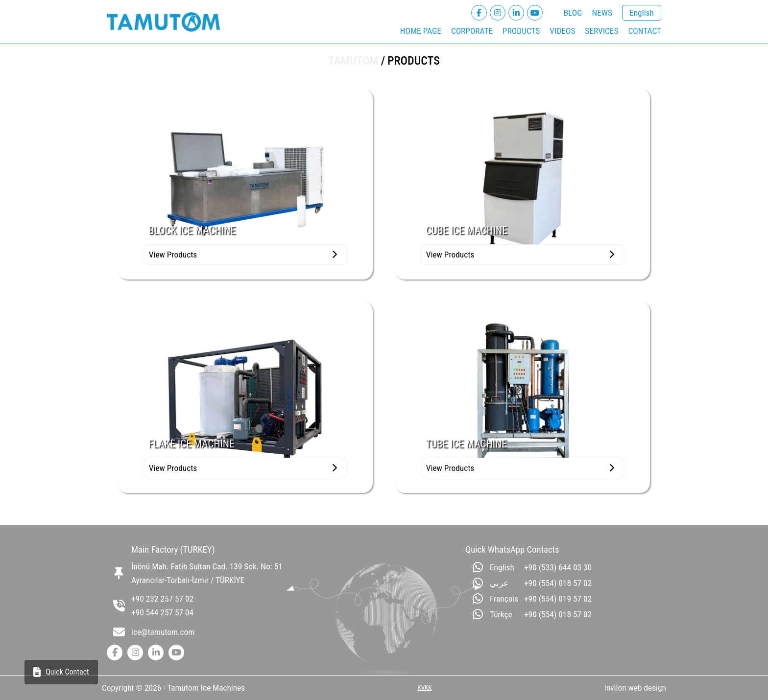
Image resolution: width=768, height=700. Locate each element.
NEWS (602, 13)
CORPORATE (472, 31)
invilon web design (635, 688)
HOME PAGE (421, 31)
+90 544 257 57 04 (162, 612)
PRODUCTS (521, 31)
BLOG (573, 13)
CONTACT (645, 31)
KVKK (424, 688)
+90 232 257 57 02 (162, 599)
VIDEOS (562, 31)
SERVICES (601, 31)
